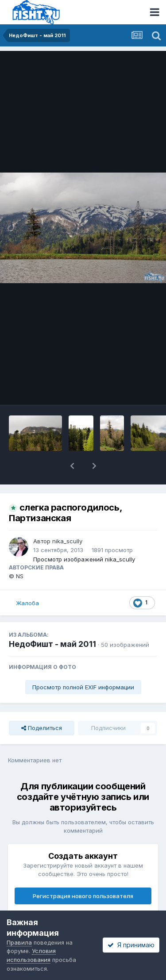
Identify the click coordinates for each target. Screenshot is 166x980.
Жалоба (27, 603)
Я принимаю (131, 945)
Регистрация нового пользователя (83, 896)
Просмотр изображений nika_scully (84, 559)
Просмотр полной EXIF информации (83, 687)
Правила (19, 942)
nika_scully (67, 541)
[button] (72, 466)
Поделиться (42, 728)
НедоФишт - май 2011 (52, 644)
